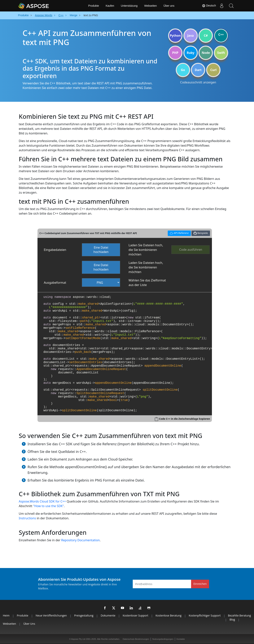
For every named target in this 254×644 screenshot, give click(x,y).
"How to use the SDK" (48, 506)
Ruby (190, 53)
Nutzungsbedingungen (163, 639)
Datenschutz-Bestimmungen (136, 639)
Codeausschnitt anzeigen (198, 82)
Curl (213, 70)
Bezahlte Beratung (239, 615)
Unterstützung (129, 6)
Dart (198, 70)
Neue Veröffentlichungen (51, 615)
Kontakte (181, 639)
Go (183, 70)
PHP (175, 53)
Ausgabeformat (55, 283)
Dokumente (108, 615)
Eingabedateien (55, 250)
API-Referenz (179, 233)
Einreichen (200, 584)
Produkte (94, 6)
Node (206, 53)
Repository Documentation (81, 540)
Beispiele (201, 233)
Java (190, 36)
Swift (221, 53)
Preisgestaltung (84, 615)
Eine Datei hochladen (101, 250)
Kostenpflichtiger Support (205, 615)
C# (206, 36)
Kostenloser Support (135, 615)
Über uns (169, 6)
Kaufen (110, 6)
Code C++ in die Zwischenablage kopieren (184, 419)
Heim (6, 615)
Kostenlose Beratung (168, 615)
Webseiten (151, 6)
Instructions (27, 518)
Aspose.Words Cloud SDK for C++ (42, 501)
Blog (232, 619)
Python (175, 36)
